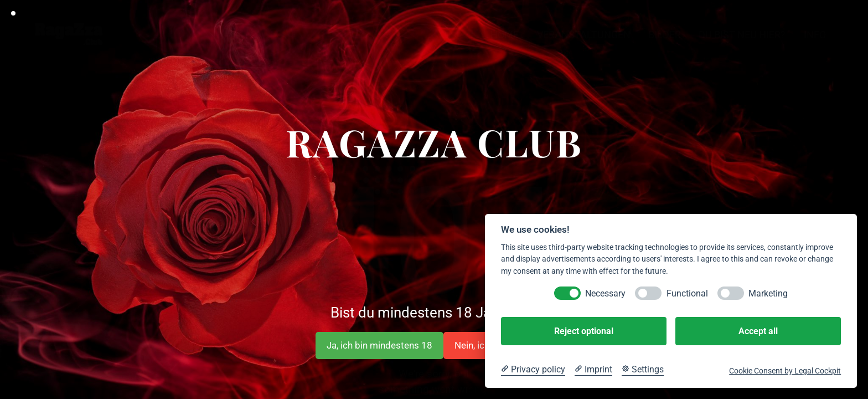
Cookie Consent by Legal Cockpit (785, 371)
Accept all (758, 331)
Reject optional (584, 331)
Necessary (605, 293)
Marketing (768, 293)
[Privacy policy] (533, 370)
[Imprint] (593, 370)
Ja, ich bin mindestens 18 (379, 345)
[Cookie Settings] (643, 370)
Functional (687, 293)
